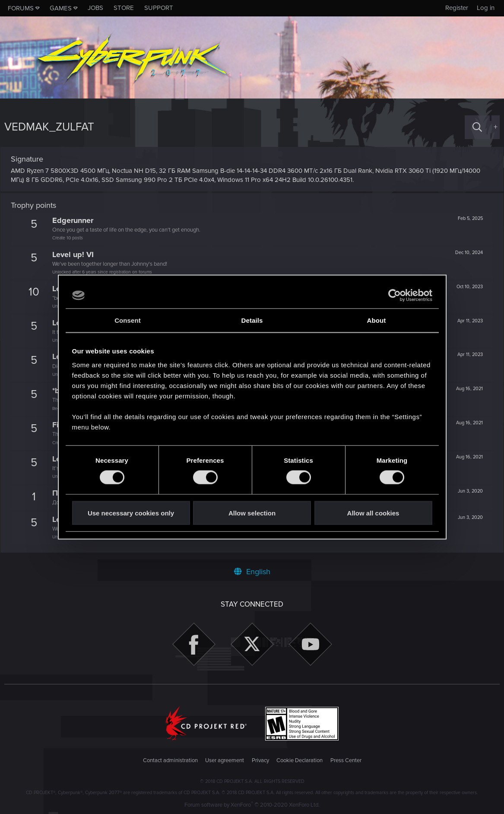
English (252, 572)
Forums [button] (21, 8)
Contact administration (170, 760)
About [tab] (377, 320)
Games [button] (61, 8)
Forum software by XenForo (252, 805)
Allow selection (252, 513)
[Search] (477, 127)
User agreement (225, 760)
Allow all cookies (373, 513)
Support (159, 8)
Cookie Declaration (300, 760)
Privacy (260, 760)
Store (124, 8)
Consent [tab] (128, 320)
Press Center (346, 760)
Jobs (95, 8)
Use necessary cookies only (131, 513)
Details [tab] (252, 320)
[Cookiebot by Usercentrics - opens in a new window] (395, 296)
